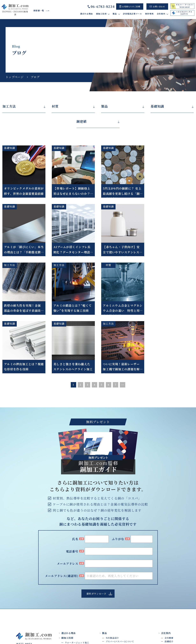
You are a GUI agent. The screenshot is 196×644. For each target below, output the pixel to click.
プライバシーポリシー (168, 630)
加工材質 (69, 616)
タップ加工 (70, 598)
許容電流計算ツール (132, 14)
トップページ (15, 77)
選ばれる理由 (87, 14)
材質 (55, 106)
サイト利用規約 (141, 630)
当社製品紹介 (112, 579)
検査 (67, 612)
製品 (105, 106)
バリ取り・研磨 (73, 587)
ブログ (168, 590)
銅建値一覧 (39, 10)
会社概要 (169, 579)
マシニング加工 (73, 602)
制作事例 (149, 14)
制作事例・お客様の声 (114, 592)
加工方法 (9, 106)
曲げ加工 (69, 595)
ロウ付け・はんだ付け (76, 591)
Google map (35, 596)
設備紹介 (169, 583)
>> (123, 326)
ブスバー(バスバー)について (120, 583)
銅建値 (82, 121)
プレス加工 (70, 605)
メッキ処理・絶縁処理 (76, 609)
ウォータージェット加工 (77, 584)
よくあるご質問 (172, 586)
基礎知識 (157, 106)
